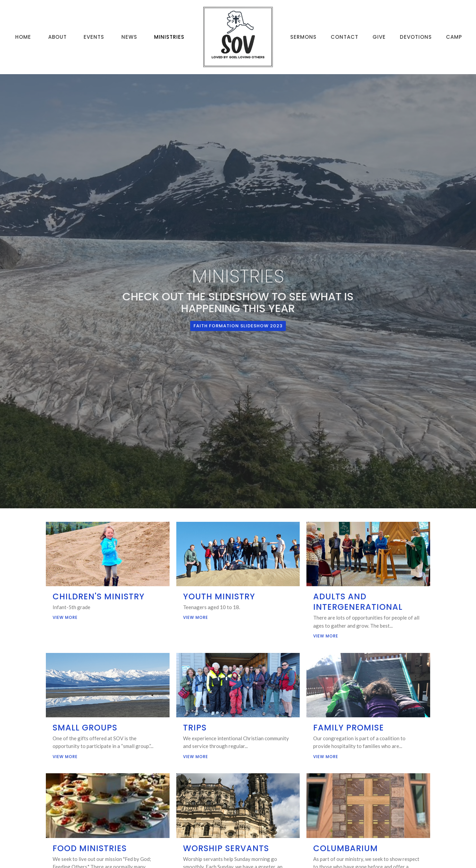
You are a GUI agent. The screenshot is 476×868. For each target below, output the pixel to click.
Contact (345, 37)
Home (23, 37)
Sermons (303, 37)
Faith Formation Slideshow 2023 (238, 326)
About (57, 37)
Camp (454, 37)
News (129, 37)
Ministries (169, 37)
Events (94, 37)
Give (379, 37)
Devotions (416, 37)
